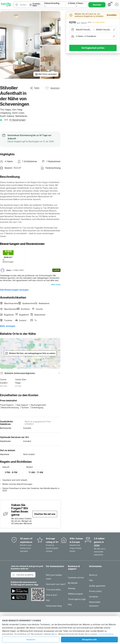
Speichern (52, 88)
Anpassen (31, 639)
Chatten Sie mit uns (45, 514)
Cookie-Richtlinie (106, 634)
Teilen (35, 88)
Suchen (97, 5)
